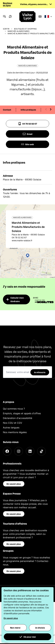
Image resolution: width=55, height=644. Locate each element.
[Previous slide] (46, 109)
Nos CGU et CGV (13, 423)
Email (28, 134)
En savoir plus (14, 484)
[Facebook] (7, 451)
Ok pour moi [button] (28, 637)
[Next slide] (51, 109)
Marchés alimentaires (19, 31)
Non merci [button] (15, 628)
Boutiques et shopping (25, 29)
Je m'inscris (40, 372)
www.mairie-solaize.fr (22, 240)
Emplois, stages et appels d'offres (22, 413)
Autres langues (11, 428)
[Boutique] (40, 17)
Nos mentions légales (15, 432)
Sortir (6, 29)
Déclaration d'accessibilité (18, 418)
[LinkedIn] (30, 451)
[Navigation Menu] (4, 17)
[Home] (28, 17)
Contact (7, 110)
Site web (27, 144)
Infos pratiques (28, 110)
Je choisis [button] (40, 628)
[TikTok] (42, 451)
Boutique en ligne (8, 4)
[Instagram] (19, 451)
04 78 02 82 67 (28, 124)
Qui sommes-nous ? (14, 409)
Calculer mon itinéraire (15, 299)
